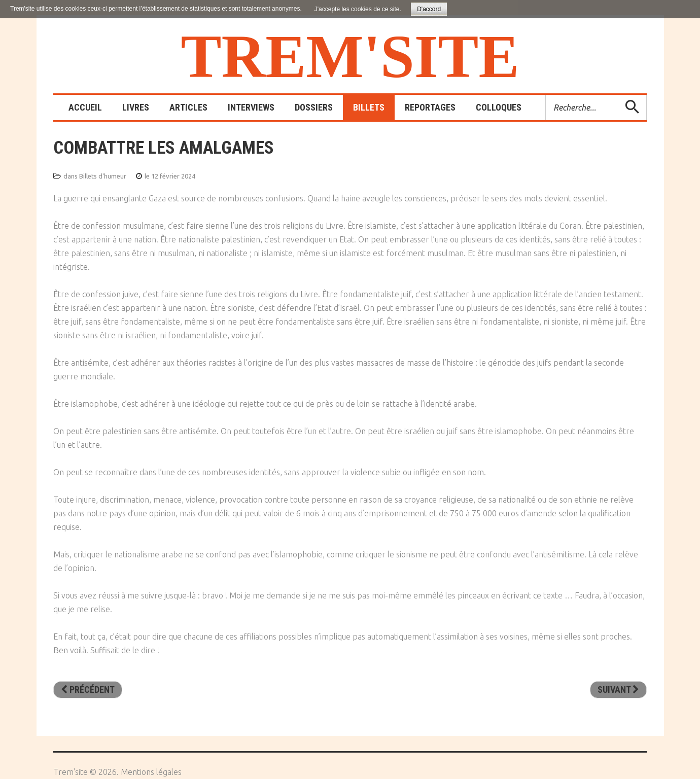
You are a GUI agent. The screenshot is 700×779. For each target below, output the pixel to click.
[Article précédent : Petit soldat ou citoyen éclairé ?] (88, 690)
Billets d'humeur (103, 176)
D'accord (429, 9)
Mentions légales (151, 772)
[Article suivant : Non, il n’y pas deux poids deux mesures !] (618, 690)
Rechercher (546, 95)
